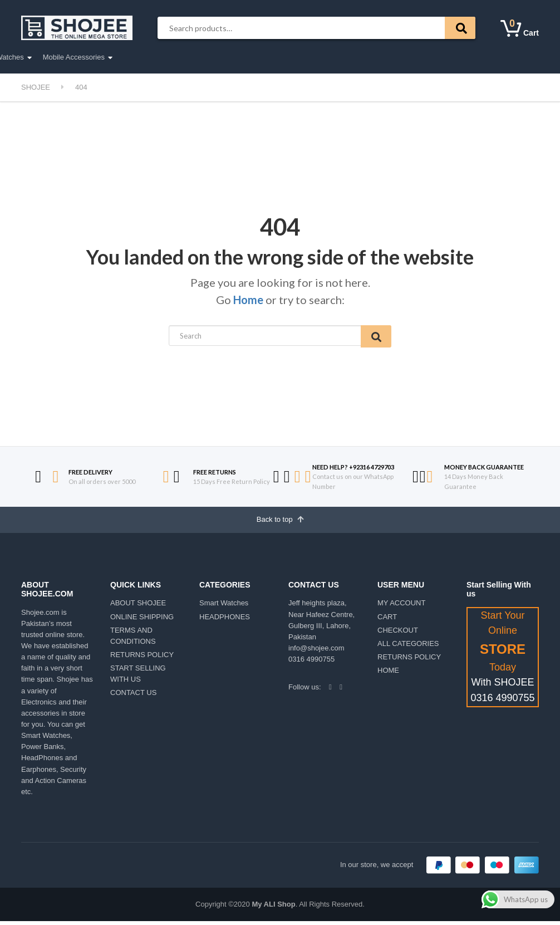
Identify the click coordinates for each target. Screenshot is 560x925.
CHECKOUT (398, 634)
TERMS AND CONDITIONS (133, 640)
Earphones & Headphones (177, 57)
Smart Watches (263, 57)
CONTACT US (133, 696)
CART (387, 620)
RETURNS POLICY (142, 659)
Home (248, 300)
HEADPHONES (225, 620)
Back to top (280, 522)
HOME (388, 674)
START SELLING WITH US (138, 677)
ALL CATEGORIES (408, 647)
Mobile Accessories (337, 57)
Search (460, 28)
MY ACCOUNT (401, 607)
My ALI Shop (273, 908)
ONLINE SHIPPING (142, 620)
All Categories (56, 58)
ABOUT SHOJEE (138, 607)
